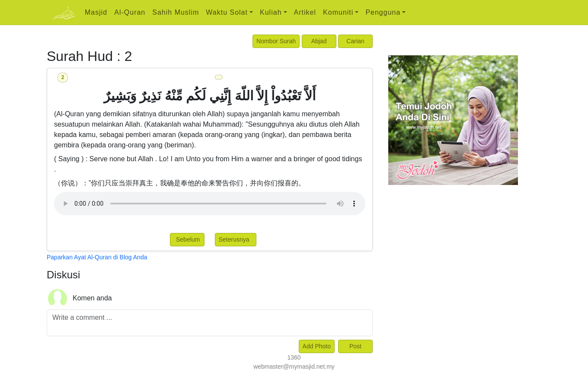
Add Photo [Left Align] (317, 346)
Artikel (305, 12)
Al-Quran (130, 12)
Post (355, 346)
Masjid (96, 12)
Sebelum (187, 239)
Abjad (319, 41)
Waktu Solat (227, 12)
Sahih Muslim (176, 12)
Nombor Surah (276, 41)
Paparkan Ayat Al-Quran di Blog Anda (97, 257)
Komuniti (338, 12)
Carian (355, 41)
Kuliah (271, 12)
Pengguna (383, 12)
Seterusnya (236, 239)
